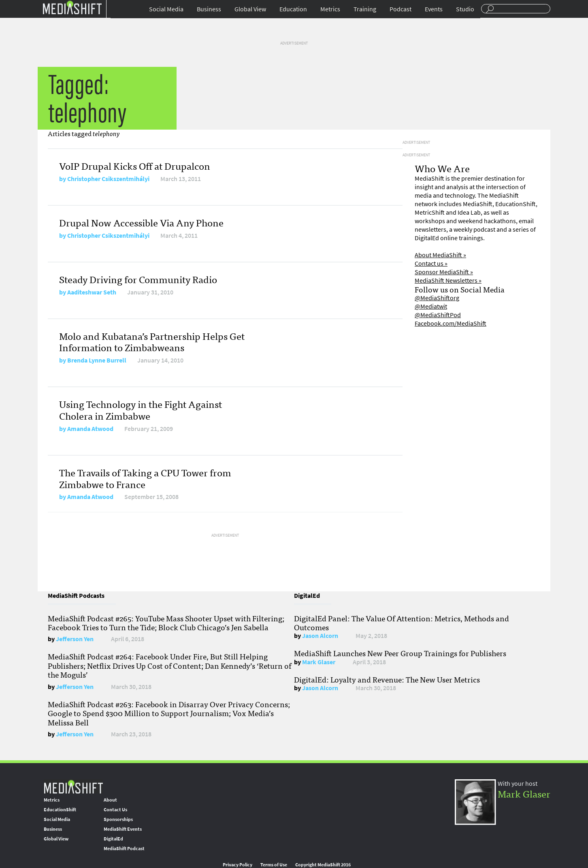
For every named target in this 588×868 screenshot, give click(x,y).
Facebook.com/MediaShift (451, 323)
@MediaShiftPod (438, 315)
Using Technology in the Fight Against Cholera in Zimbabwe (141, 409)
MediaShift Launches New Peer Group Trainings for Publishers (400, 653)
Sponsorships (118, 819)
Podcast (401, 9)
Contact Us (115, 810)
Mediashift (72, 7)
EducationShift (60, 810)
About (110, 800)
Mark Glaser (319, 662)
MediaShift (73, 786)
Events (434, 9)
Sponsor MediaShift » (444, 272)
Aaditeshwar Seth (92, 292)
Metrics (330, 9)
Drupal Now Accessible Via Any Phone (141, 222)
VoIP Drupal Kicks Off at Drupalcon (135, 165)
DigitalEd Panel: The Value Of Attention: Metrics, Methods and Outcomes (402, 623)
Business (209, 9)
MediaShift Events (123, 829)
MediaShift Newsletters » (448, 280)
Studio (465, 9)
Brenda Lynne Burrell (97, 360)
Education (293, 9)
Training (365, 9)
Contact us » (431, 263)
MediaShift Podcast (124, 849)
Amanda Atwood (90, 429)
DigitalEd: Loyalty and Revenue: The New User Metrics (387, 679)
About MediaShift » (440, 255)
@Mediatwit (431, 306)
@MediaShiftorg (437, 298)
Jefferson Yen (75, 639)
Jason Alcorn (320, 636)
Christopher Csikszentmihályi (108, 179)
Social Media (166, 9)
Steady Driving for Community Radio (138, 279)
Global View (250, 9)
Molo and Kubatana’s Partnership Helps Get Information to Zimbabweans (152, 341)
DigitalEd (113, 839)
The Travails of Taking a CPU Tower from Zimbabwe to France (145, 478)
